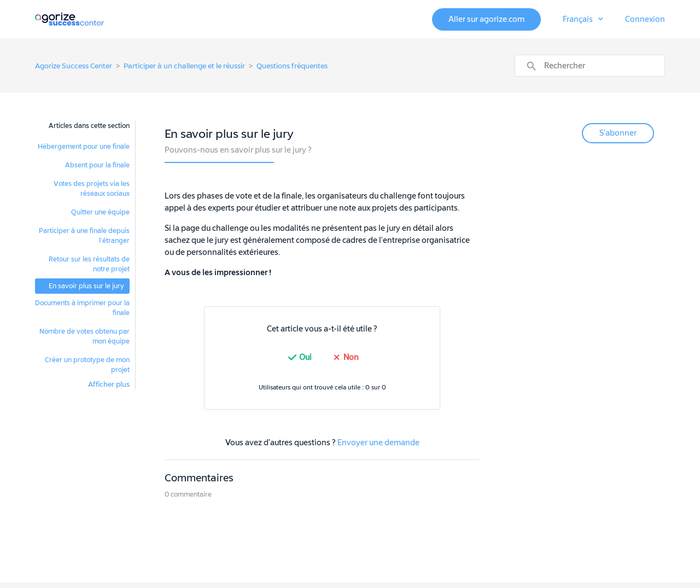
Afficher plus (109, 384)
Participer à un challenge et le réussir (184, 66)
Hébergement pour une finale (84, 147)
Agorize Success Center (74, 66)
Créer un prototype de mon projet (87, 365)
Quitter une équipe (100, 212)
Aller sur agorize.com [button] (486, 19)
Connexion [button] (645, 19)
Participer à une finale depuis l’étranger (84, 236)
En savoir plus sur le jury (86, 286)
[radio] (299, 357)
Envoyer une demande (378, 443)
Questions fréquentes (292, 66)
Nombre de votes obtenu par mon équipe (84, 336)
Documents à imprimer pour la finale (82, 308)
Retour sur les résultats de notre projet (89, 264)
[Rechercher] (590, 66)
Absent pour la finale (97, 165)
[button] (583, 20)
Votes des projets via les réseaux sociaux (92, 189)
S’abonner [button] (618, 133)
